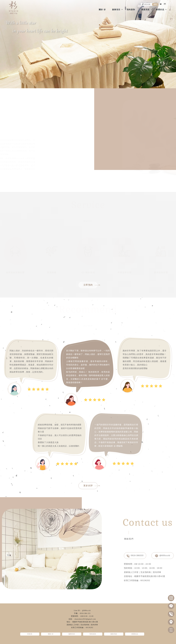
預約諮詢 (131, 10)
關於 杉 (102, 10)
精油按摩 (80, 641)
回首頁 (30, 634)
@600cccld (162, 555)
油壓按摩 (104, 641)
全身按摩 (88, 641)
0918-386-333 (85, 613)
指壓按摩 (96, 641)
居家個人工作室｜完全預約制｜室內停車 (82, 625)
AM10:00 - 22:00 (87, 616)
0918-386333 (135, 555)
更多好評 (90, 486)
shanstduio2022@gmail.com (85, 619)
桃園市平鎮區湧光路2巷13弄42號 (85, 622)
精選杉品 (160, 10)
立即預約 (90, 285)
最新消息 (145, 10)
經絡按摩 (72, 641)
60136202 (89, 628)
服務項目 (116, 10)
